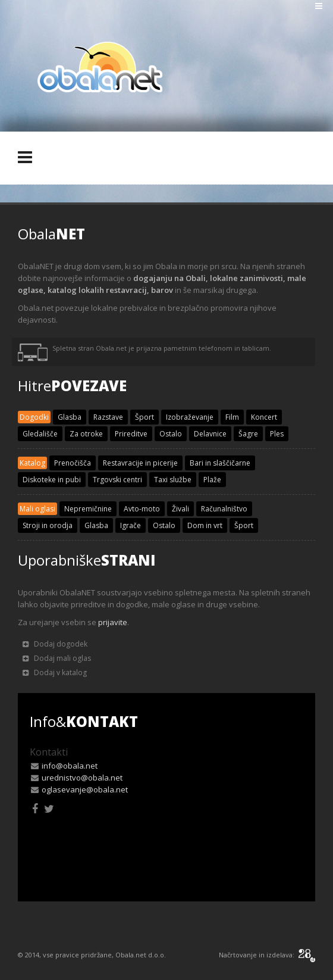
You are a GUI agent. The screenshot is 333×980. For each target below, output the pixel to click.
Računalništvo (224, 509)
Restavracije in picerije (140, 463)
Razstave (108, 417)
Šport (144, 417)
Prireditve (131, 434)
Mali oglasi (37, 509)
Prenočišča (73, 463)
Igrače (131, 525)
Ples (277, 434)
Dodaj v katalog (55, 672)
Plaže (212, 480)
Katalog (32, 463)
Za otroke (86, 434)
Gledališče (40, 434)
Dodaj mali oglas (57, 658)
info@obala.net (70, 766)
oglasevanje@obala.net (85, 789)
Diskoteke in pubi (52, 480)
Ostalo (171, 434)
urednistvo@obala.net (82, 778)
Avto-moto (142, 509)
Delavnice (210, 434)
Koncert (264, 417)
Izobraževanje (190, 417)
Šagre (248, 434)
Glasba (70, 417)
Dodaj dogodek (55, 644)
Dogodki (34, 417)
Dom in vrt (205, 525)
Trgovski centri (117, 480)
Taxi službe (173, 480)
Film (232, 417)
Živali (180, 509)
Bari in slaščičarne (220, 463)
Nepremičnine (88, 509)
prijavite (113, 622)
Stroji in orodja (48, 525)
